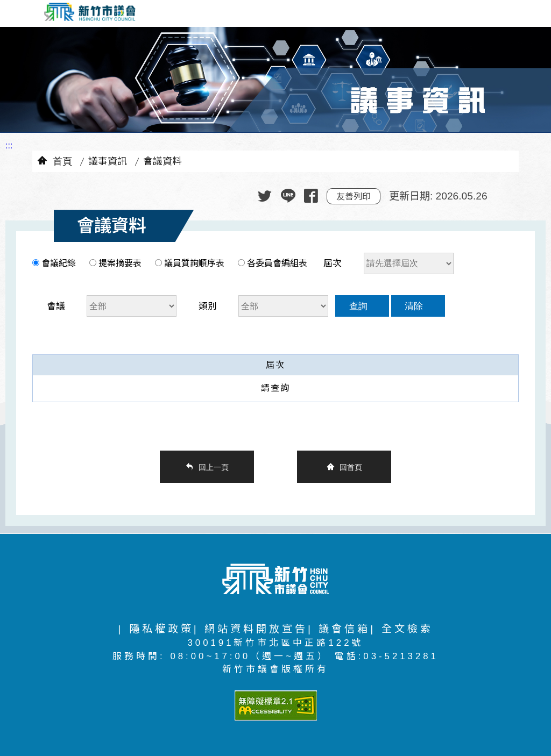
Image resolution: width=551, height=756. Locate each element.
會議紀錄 (59, 263)
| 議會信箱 (339, 629)
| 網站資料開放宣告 (251, 629)
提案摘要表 (120, 263)
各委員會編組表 (276, 263)
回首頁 (351, 466)
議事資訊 (108, 161)
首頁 (62, 161)
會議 (56, 306)
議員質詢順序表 (195, 263)
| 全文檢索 (401, 629)
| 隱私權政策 (156, 629)
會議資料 (163, 161)
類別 (208, 306)
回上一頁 (214, 466)
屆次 (333, 263)
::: (9, 145)
